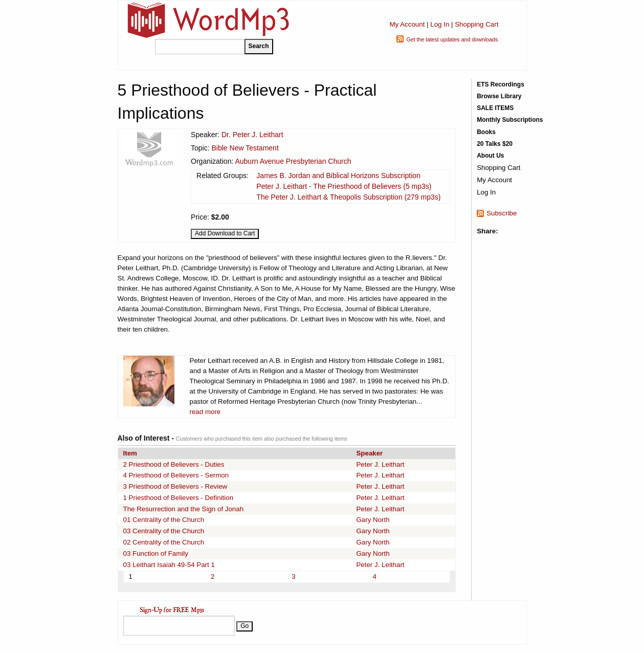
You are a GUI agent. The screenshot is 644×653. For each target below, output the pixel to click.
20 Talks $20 (495, 144)
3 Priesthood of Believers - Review (175, 486)
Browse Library (499, 96)
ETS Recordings (501, 84)
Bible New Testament (245, 148)
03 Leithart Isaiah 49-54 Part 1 (169, 565)
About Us (490, 156)
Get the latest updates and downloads (452, 39)
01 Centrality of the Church (164, 520)
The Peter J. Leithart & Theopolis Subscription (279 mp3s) (348, 197)
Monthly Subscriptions (510, 120)
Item (130, 453)
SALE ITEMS (495, 108)
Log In (440, 24)
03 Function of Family (156, 553)
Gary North (373, 520)
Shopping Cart (476, 24)
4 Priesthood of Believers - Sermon (176, 475)
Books (486, 132)
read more (205, 412)
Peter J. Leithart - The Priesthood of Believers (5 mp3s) (344, 186)
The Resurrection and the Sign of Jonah (184, 509)
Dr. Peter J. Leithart (252, 135)
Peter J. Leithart (380, 464)
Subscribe (502, 213)
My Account (407, 24)
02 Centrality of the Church (164, 542)
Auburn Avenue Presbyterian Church (293, 161)
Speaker (369, 453)
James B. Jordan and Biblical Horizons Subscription (338, 176)
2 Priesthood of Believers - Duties (174, 464)
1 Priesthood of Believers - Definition (179, 498)
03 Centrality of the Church (164, 531)
